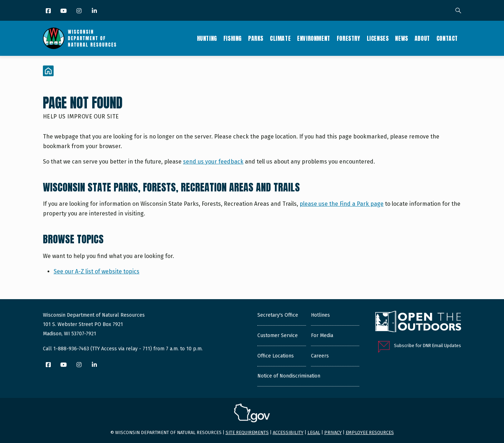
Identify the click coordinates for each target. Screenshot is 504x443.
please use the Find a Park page (342, 204)
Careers (320, 356)
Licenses (378, 38)
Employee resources (370, 432)
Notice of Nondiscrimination (289, 376)
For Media (322, 335)
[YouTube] (64, 11)
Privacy (333, 432)
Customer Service (278, 335)
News (401, 38)
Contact (447, 38)
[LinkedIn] (95, 11)
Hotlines (320, 315)
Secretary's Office (278, 315)
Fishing (233, 38)
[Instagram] (80, 11)
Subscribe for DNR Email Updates (428, 345)
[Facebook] (49, 11)
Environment (314, 38)
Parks (256, 38)
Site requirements (247, 432)
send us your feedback (213, 162)
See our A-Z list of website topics (97, 271)
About (422, 38)
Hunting (207, 38)
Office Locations (276, 356)
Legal (314, 432)
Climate (280, 38)
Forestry (349, 38)
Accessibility (288, 432)
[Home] (48, 71)
